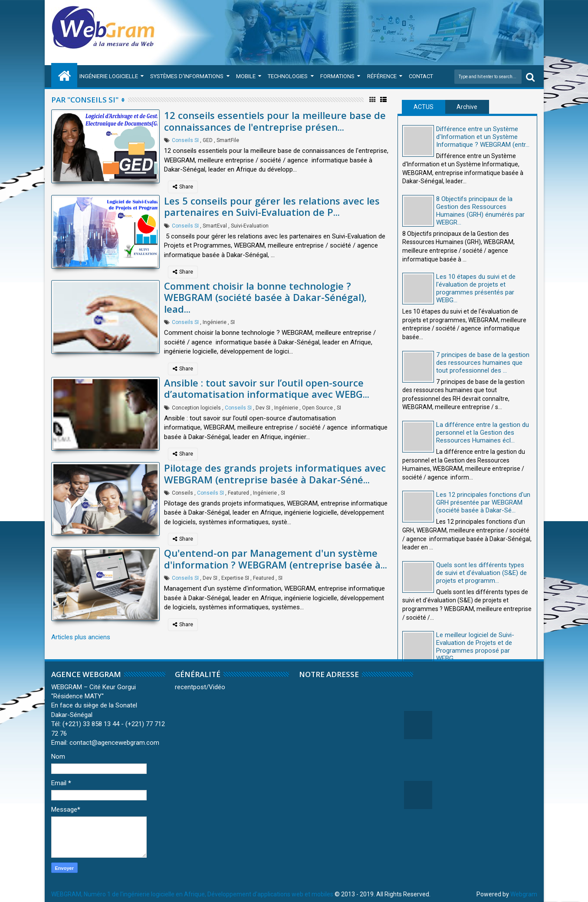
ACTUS (424, 107)
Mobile (246, 76)
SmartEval (215, 226)
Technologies (288, 76)
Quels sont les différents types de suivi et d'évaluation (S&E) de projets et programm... (481, 573)
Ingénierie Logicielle (109, 76)
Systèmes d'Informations (187, 76)
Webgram (524, 894)
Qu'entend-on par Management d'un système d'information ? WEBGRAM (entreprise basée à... (276, 558)
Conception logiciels (196, 408)
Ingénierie (215, 322)
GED (208, 140)
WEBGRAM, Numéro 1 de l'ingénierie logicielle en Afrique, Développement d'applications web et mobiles (192, 894)
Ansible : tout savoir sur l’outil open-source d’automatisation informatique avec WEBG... (267, 388)
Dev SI (263, 408)
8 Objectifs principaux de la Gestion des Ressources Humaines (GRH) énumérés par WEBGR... (480, 211)
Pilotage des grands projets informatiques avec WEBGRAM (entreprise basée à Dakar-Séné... (275, 473)
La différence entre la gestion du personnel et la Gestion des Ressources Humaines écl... (483, 433)
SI (233, 322)
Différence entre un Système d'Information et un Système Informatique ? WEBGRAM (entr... (483, 137)
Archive (467, 107)
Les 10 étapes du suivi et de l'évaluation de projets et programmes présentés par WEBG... (476, 288)
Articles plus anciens (81, 637)
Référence (382, 76)
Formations (337, 76)
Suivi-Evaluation (250, 226)
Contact (421, 76)
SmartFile (228, 140)
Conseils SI (185, 140)
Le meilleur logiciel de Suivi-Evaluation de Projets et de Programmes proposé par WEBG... (475, 647)
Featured (238, 493)
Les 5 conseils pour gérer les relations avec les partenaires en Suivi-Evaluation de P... (272, 206)
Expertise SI (235, 578)
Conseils (182, 493)
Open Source (317, 408)
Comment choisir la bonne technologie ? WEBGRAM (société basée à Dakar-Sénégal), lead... (265, 297)
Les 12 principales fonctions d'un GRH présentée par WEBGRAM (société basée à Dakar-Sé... (483, 502)
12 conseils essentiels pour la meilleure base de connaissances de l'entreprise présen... (275, 121)
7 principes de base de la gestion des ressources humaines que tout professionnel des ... (483, 363)
